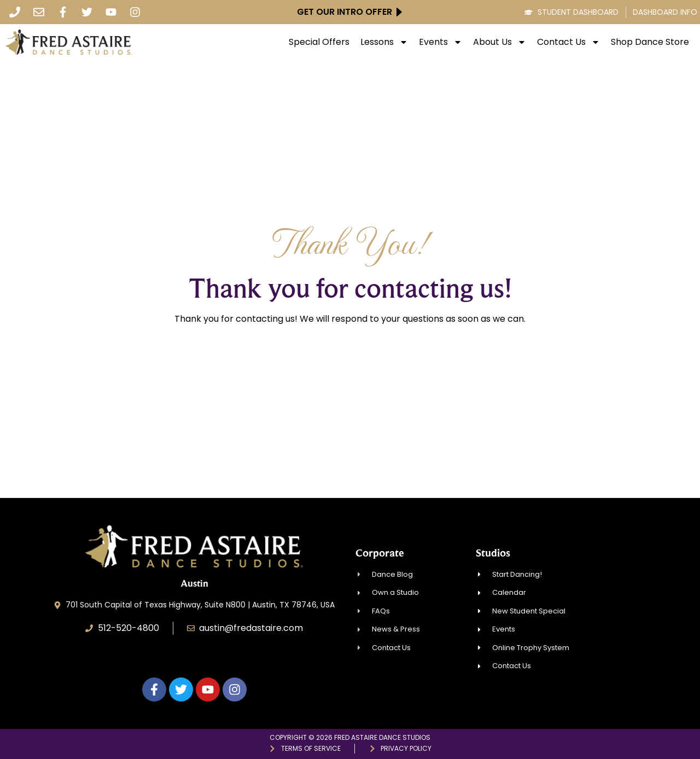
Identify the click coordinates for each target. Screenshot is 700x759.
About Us (500, 42)
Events (441, 42)
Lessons (384, 42)
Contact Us (568, 42)
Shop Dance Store (650, 42)
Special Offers (319, 42)
